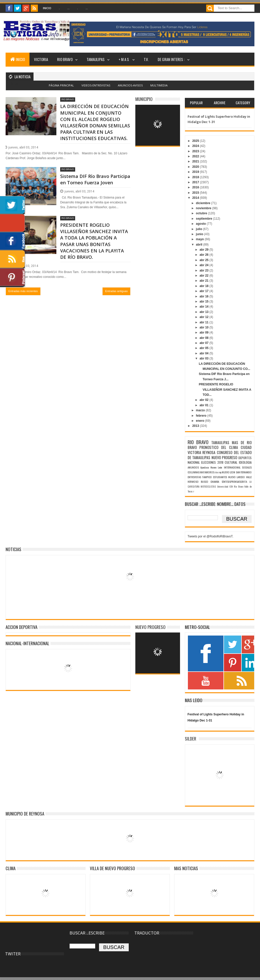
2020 (196, 167)
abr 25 (205, 260)
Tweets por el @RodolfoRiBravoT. (210, 536)
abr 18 (205, 286)
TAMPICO (207, 477)
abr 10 (205, 327)
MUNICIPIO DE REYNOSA (25, 814)
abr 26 (205, 255)
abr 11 (205, 322)
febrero (202, 416)
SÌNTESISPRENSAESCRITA (234, 481)
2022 (196, 156)
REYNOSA (209, 452)
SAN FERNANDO (244, 472)
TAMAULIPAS (96, 59)
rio (216, 472)
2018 (196, 177)
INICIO (18, 59)
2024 (196, 146)
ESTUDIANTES (220, 477)
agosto (201, 224)
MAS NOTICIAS (186, 868)
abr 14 (205, 307)
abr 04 (205, 353)
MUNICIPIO (144, 99)
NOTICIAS (13, 549)
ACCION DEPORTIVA (21, 627)
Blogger (141, 88)
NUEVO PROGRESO (224, 457)
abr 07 (205, 343)
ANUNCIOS (193, 467)
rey (220, 472)
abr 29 (205, 250)
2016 (196, 187)
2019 (196, 172)
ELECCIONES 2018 (212, 462)
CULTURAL (231, 462)
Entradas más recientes (23, 291)
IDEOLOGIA (245, 462)
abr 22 (205, 276)
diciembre (204, 203)
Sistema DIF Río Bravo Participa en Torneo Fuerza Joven (95, 179)
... (68, 8)
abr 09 (205, 333)
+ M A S (124, 59)
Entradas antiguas (116, 291)
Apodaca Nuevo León (211, 467)
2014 (196, 198)
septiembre (205, 219)
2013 (196, 426)
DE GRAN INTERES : (171, 59)
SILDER (191, 739)
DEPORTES (245, 458)
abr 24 (205, 265)
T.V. (146, 59)
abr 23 (205, 270)
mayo (200, 239)
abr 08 (205, 338)
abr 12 (205, 317)
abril (200, 245)
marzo (201, 410)
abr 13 (205, 312)
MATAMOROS (207, 472)
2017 (196, 182)
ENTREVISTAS (194, 477)
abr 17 (205, 291)
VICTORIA (41, 59)
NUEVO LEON (229, 472)
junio (200, 234)
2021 (196, 161)
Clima (11, 868)
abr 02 (205, 400)
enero (201, 421)
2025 (196, 141)
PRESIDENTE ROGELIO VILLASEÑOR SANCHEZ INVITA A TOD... (225, 390)
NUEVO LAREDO (237, 477)
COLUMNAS (194, 472)
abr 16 (205, 296)
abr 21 (205, 281)
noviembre (204, 208)
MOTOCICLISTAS (208, 487)
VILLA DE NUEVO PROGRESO (112, 868)
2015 (196, 193)
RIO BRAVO (65, 59)
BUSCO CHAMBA (210, 481)
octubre (202, 213)
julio (200, 229)
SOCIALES (247, 467)
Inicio (47, 8)
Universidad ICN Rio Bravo (230, 487)
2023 (196, 151)
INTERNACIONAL (232, 467)
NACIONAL (194, 462)
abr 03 (205, 358)
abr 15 (205, 301)
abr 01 (205, 405)
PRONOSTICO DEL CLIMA (219, 447)
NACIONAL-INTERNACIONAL (27, 643)
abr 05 (205, 348)
